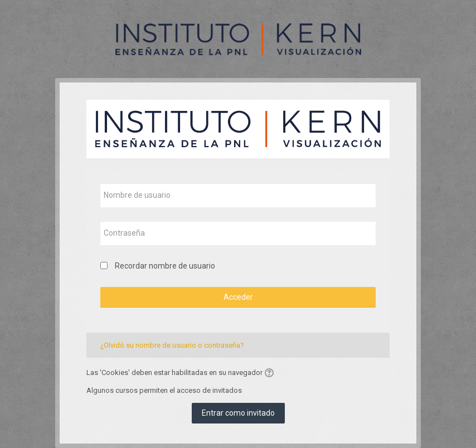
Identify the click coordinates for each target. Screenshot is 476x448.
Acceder (238, 297)
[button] (271, 373)
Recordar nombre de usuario (165, 266)
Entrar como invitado (238, 413)
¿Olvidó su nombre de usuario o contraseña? (172, 345)
